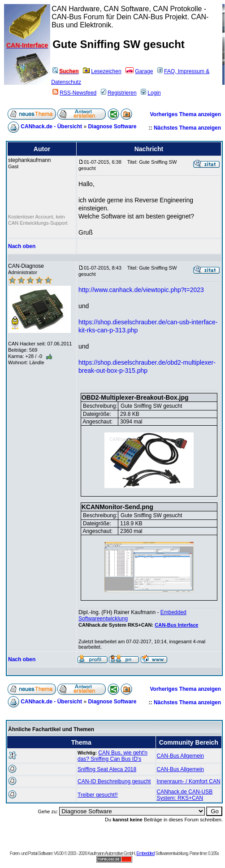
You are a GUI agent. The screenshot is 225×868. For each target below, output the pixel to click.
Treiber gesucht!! (98, 795)
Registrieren (119, 93)
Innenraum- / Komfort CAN (189, 781)
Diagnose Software (112, 126)
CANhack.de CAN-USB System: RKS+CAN (185, 795)
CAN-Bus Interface (176, 625)
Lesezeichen (102, 71)
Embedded (145, 853)
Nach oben (22, 246)
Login (151, 93)
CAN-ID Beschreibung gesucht (114, 781)
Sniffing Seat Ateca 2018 (107, 769)
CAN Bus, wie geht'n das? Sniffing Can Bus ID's (112, 756)
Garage (139, 71)
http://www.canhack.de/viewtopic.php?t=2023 (141, 290)
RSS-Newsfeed (74, 93)
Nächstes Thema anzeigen (187, 128)
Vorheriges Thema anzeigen (186, 114)
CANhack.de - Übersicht (51, 126)
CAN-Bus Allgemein (180, 756)
